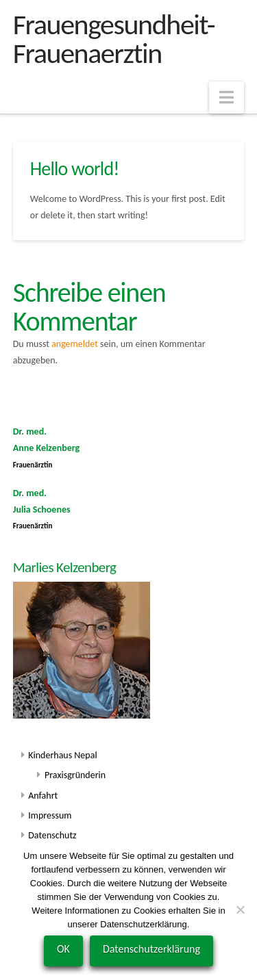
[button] (227, 98)
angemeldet (75, 344)
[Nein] (240, 910)
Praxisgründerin (75, 775)
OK (63, 949)
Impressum (50, 815)
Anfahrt (43, 796)
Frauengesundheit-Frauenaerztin (114, 39)
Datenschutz (52, 835)
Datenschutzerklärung (151, 949)
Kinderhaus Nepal (62, 755)
